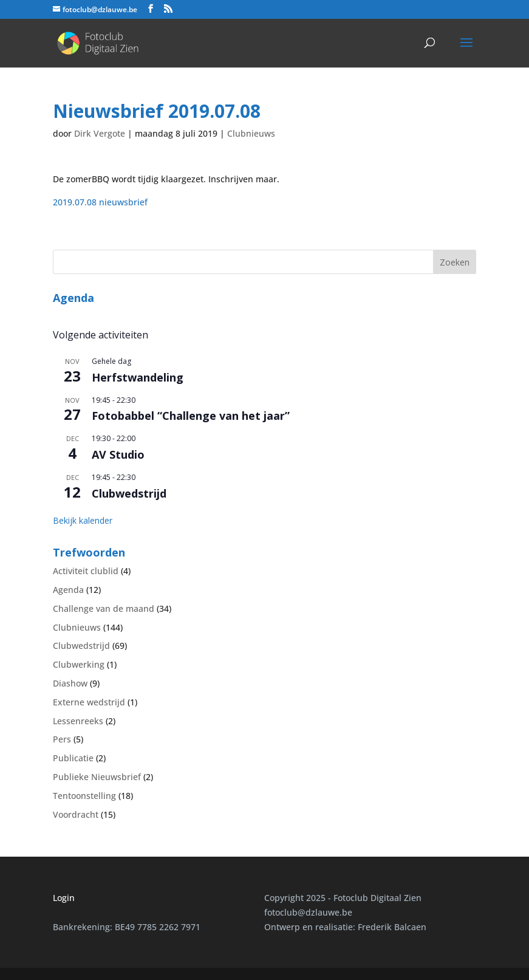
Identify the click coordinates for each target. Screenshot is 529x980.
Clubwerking (79, 664)
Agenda (68, 590)
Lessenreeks (78, 721)
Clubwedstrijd (129, 493)
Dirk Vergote (100, 133)
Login (64, 898)
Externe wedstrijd (89, 702)
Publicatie (73, 758)
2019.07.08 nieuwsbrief (100, 202)
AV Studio (118, 454)
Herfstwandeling (138, 377)
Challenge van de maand (104, 608)
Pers (62, 739)
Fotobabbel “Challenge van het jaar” (191, 416)
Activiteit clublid (86, 571)
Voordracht (76, 814)
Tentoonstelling (84, 796)
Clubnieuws (251, 133)
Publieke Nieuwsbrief (97, 777)
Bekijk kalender (83, 520)
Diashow (70, 683)
